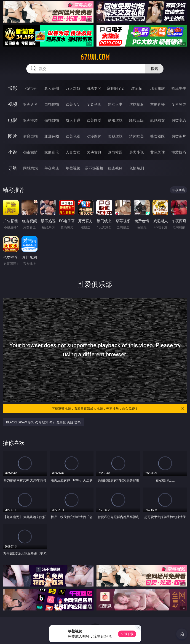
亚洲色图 (52, 136)
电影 (13, 120)
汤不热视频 (94, 168)
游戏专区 (94, 88)
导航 (13, 168)
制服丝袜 (115, 120)
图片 (13, 136)
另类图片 (179, 136)
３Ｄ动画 (94, 104)
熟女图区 (158, 136)
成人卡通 (73, 120)
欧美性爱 (94, 120)
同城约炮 (30, 168)
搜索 (154, 69)
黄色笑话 (158, 152)
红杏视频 (115, 168)
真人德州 (52, 88)
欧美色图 (73, 136)
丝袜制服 (136, 104)
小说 (13, 152)
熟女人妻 (115, 104)
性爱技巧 (179, 152)
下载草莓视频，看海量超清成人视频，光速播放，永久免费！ (118, 409)
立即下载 (127, 634)
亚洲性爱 (30, 120)
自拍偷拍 (52, 104)
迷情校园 (115, 152)
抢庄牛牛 (179, 88)
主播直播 (158, 104)
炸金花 (136, 88)
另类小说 (136, 152)
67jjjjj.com (95, 57)
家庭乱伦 (52, 152)
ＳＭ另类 (179, 104)
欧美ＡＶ (73, 104)
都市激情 (30, 152)
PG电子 (31, 88)
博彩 (13, 88)
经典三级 (136, 120)
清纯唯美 (136, 136)
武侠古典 (94, 152)
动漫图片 (94, 136)
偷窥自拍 (30, 136)
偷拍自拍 (52, 120)
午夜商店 (52, 168)
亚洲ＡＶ (30, 104)
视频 (13, 104)
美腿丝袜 (115, 136)
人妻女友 (73, 152)
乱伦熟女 (158, 120)
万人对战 (73, 88)
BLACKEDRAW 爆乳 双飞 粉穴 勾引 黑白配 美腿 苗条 (43, 422)
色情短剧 (136, 168)
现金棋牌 (158, 88)
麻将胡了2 (115, 88)
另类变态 (179, 120)
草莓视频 (73, 168)
